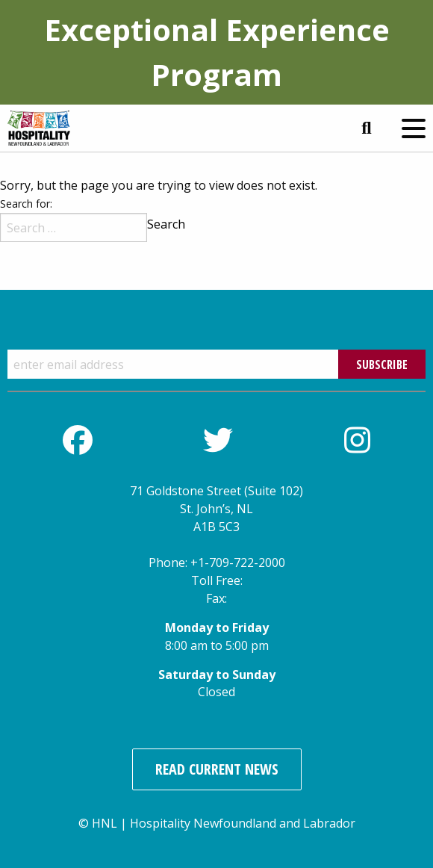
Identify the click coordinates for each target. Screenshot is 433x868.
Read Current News (217, 769)
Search (166, 224)
